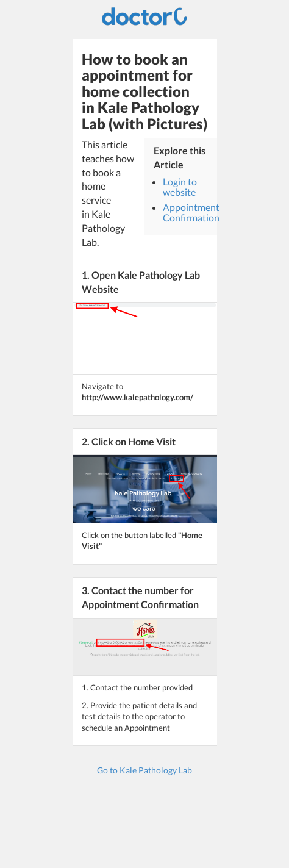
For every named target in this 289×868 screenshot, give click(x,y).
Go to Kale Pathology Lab (144, 770)
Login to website (180, 187)
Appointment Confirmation (191, 213)
